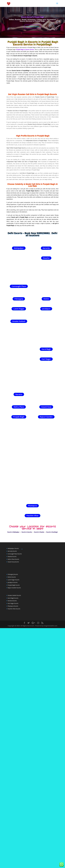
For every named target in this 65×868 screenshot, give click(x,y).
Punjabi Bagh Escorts (14, 732)
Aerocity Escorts (12, 698)
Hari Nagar (46, 359)
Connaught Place (19, 286)
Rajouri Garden (46, 511)
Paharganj (19, 299)
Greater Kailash (19, 321)
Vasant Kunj (46, 501)
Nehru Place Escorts (13, 706)
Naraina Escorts (12, 747)
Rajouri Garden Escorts (14, 734)
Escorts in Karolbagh (52, 679)
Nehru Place (19, 501)
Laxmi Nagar (19, 309)
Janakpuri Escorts (13, 729)
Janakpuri (46, 309)
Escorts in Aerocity (27, 679)
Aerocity (46, 248)
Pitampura (33, 652)
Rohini (46, 299)
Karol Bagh (46, 349)
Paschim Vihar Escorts (14, 755)
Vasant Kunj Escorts (13, 708)
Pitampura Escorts (13, 752)
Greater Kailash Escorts (14, 742)
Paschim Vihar (32, 662)
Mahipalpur (19, 248)
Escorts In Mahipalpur (13, 679)
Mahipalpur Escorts (13, 695)
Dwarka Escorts (12, 703)
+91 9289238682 (33, 27)
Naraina (19, 488)
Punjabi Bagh (19, 511)
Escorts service (30, 50)
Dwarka (46, 258)
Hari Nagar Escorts (13, 750)
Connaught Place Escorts (15, 700)
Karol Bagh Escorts (13, 744)
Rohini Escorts (12, 723)
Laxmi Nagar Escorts (14, 726)
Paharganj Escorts (13, 721)
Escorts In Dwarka (39, 679)
